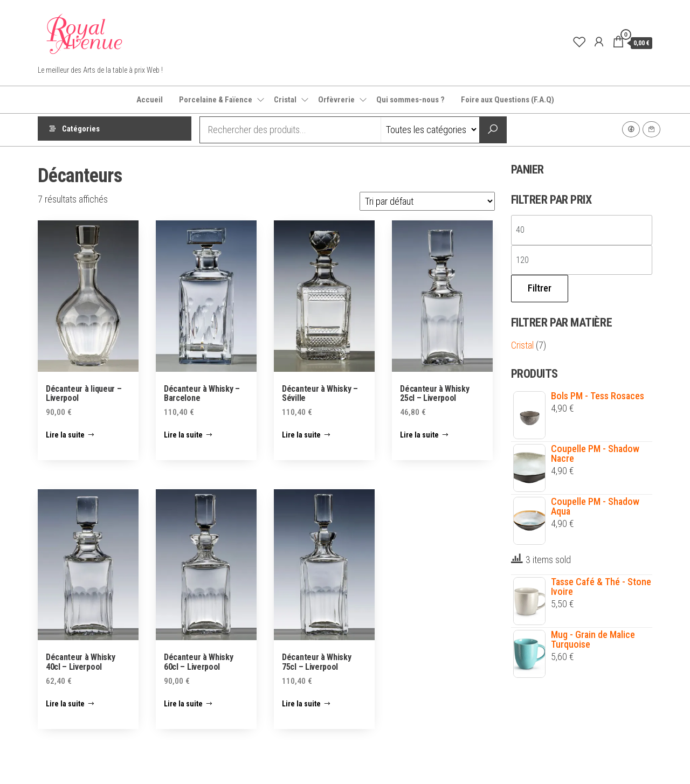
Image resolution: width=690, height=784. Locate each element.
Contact (651, 129)
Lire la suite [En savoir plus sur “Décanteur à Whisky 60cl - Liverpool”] (183, 704)
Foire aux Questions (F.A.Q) (508, 100)
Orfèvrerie (336, 100)
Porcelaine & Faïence (216, 100)
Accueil (150, 100)
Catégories (81, 130)
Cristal (285, 100)
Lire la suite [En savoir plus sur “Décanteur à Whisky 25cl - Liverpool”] (419, 435)
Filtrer (540, 288)
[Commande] (427, 201)
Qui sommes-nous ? (410, 100)
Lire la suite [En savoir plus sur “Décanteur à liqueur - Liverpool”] (65, 435)
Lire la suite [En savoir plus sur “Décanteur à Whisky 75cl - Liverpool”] (301, 704)
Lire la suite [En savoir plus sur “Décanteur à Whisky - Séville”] (301, 435)
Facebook (631, 129)
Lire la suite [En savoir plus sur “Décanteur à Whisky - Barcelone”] (183, 435)
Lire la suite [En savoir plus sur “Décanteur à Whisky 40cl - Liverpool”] (65, 704)
